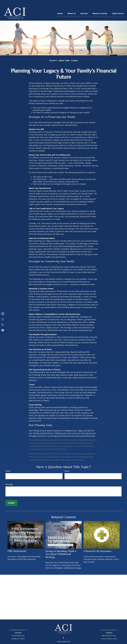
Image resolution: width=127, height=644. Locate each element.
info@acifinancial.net (64, 636)
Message (9, 478)
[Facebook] (3, 314)
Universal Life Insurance (97, 545)
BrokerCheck (84, 639)
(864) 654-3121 (111, 630)
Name (8, 465)
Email (67, 465)
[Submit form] (11, 497)
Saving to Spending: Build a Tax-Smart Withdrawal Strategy (61, 548)
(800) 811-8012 (112, 633)
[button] (60, 7)
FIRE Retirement (17, 545)
